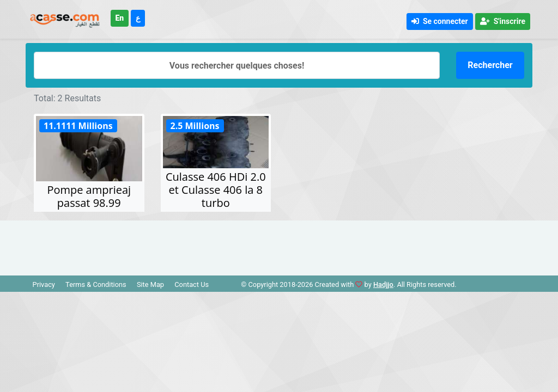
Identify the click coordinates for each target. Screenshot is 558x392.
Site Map (150, 284)
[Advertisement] (279, 245)
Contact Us (192, 284)
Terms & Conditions (96, 284)
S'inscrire (503, 21)
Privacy (44, 284)
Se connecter (440, 21)
